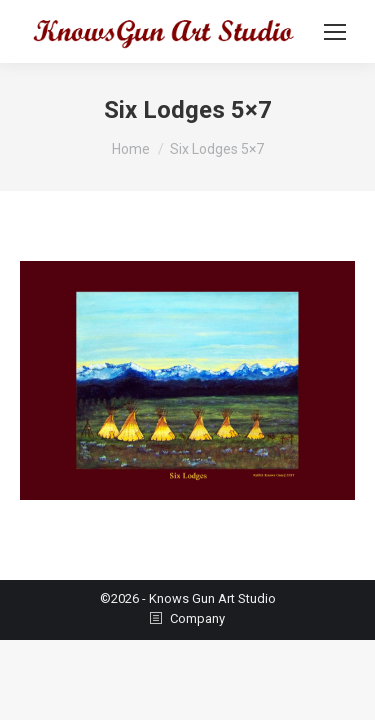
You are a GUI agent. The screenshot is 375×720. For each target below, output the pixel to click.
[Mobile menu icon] (335, 32)
